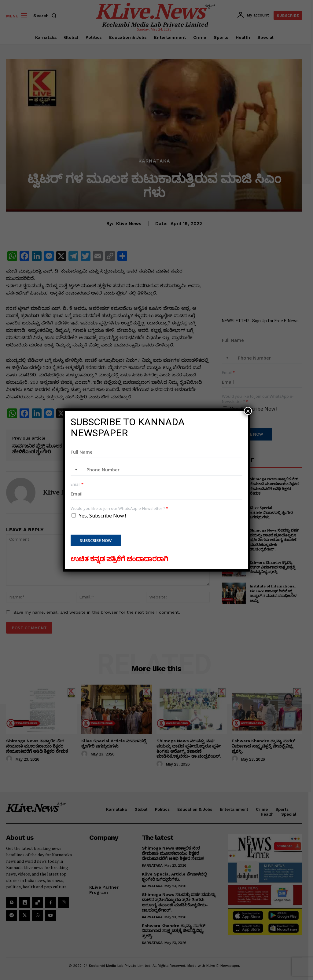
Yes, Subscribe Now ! (102, 516)
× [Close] (248, 411)
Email (77, 484)
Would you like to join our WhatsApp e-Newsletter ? (119, 508)
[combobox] (75, 470)
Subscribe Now (96, 540)
